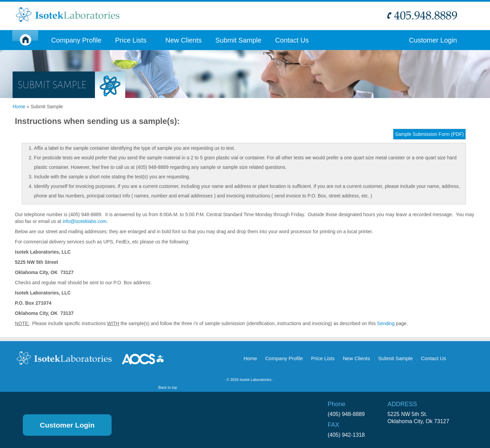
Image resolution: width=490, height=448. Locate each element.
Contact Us (292, 40)
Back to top (459, 379)
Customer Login (433, 40)
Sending (386, 323)
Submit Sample (239, 40)
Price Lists (133, 40)
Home (19, 106)
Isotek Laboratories (252, 379)
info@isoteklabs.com (85, 221)
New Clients (184, 40)
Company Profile (76, 40)
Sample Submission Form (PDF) (429, 133)
